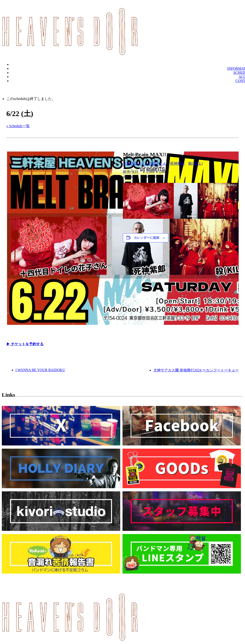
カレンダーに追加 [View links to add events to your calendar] (147, 238)
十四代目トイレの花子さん (145, 163)
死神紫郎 (177, 163)
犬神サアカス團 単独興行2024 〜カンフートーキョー (196, 370)
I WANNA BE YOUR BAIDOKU (40, 370)
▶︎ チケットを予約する (25, 344)
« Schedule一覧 (18, 126)
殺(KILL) (195, 163)
